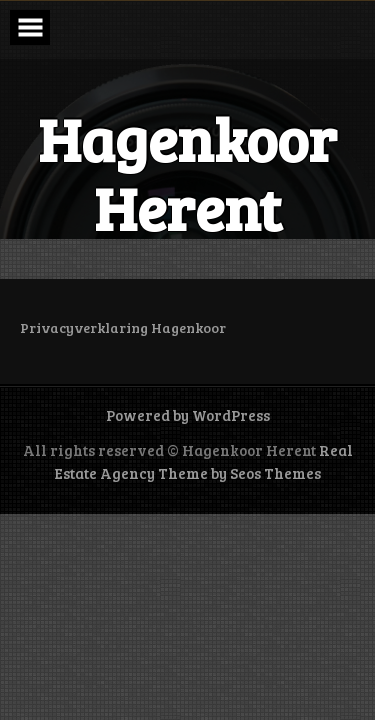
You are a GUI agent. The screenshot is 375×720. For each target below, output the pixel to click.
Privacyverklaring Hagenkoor (123, 327)
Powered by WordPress (188, 415)
